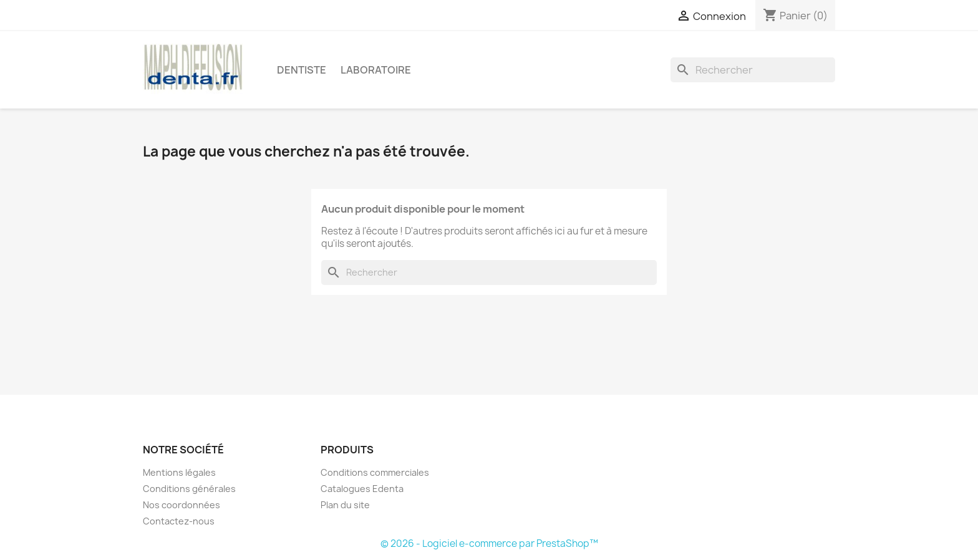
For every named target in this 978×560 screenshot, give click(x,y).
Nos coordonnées (182, 505)
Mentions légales (179, 472)
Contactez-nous (179, 521)
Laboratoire (376, 70)
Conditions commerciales (375, 472)
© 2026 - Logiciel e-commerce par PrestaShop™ (489, 543)
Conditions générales (189, 489)
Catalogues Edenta (362, 489)
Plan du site (345, 505)
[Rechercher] (753, 70)
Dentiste (302, 70)
